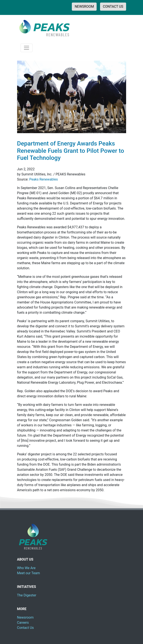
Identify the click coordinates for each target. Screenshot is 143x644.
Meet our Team (29, 573)
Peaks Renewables (44, 179)
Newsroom (25, 617)
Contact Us (26, 628)
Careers (23, 623)
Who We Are (26, 568)
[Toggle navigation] (27, 48)
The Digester (27, 595)
